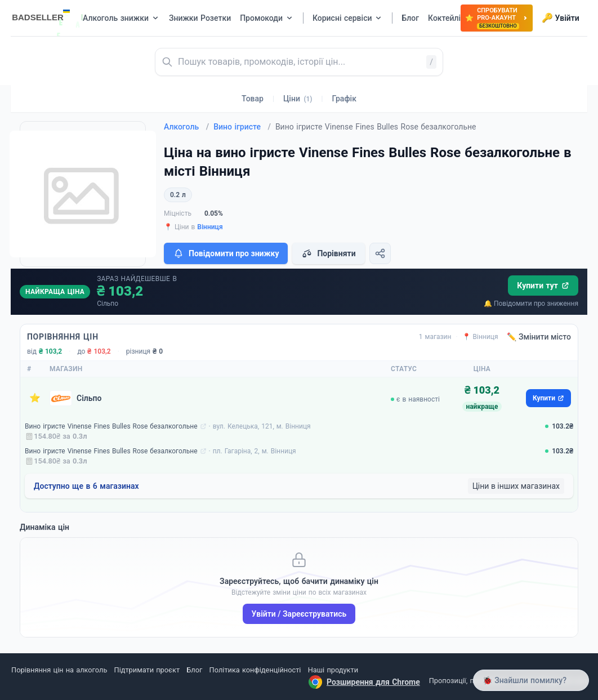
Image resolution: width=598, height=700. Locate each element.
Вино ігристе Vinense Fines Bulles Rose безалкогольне (111, 426)
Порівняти (328, 253)
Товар (253, 99)
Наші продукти (333, 670)
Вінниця (210, 227)
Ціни (298, 99)
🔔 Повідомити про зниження (531, 304)
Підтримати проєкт (147, 670)
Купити (548, 398)
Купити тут (543, 286)
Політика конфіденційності (255, 670)
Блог (194, 670)
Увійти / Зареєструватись (299, 614)
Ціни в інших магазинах (516, 486)
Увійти (561, 18)
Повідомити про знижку (226, 253)
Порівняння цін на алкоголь (59, 670)
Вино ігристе (242, 127)
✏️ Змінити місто (539, 337)
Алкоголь (186, 127)
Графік (344, 99)
